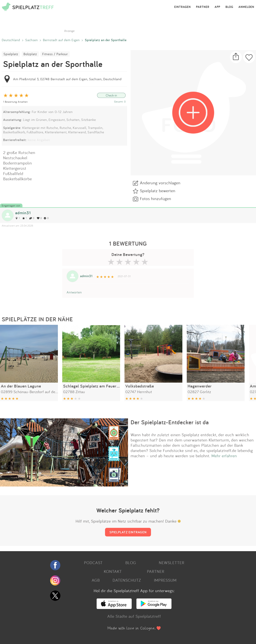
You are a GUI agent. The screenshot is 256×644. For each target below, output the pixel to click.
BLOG (229, 7)
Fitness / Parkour (55, 54)
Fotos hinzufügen (156, 198)
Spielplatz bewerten (158, 191)
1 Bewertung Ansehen (15, 102)
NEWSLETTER (172, 563)
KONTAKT (113, 571)
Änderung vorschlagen (160, 183)
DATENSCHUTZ (127, 580)
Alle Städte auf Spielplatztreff (134, 616)
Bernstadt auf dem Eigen (61, 40)
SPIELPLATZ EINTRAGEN (128, 532)
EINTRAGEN (183, 7)
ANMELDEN (246, 7)
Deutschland (11, 40)
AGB (96, 580)
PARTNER (203, 7)
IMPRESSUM (165, 580)
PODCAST (93, 563)
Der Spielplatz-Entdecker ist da (170, 422)
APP (217, 7)
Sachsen (32, 40)
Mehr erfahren (224, 456)
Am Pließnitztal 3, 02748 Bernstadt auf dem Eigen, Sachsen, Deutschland (67, 79)
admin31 (23, 213)
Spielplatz (11, 54)
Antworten (74, 292)
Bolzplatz (30, 54)
